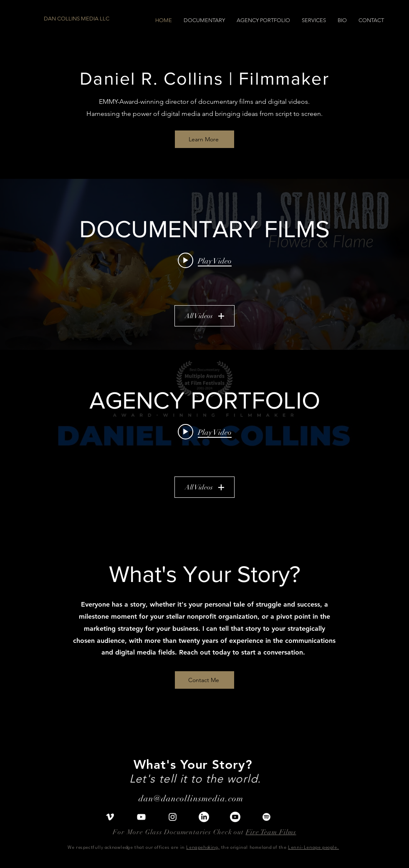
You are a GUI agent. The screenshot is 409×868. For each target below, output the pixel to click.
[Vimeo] (110, 817)
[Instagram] (173, 817)
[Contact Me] (204, 680)
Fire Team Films (271, 832)
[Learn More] (204, 139)
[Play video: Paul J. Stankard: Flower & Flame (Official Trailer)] (205, 260)
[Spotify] (266, 817)
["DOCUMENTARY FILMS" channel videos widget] (204, 264)
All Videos (204, 316)
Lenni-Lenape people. (313, 848)
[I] (235, 817)
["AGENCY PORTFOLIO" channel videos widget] (204, 436)
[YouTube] (141, 817)
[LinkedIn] (204, 817)
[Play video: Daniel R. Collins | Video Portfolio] (205, 431)
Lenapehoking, (203, 848)
